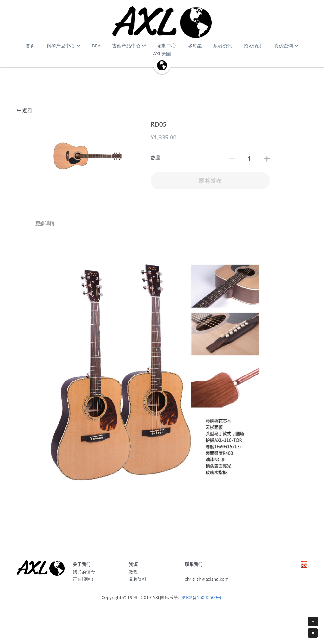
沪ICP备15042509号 (201, 600)
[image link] (162, 22)
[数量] (249, 158)
